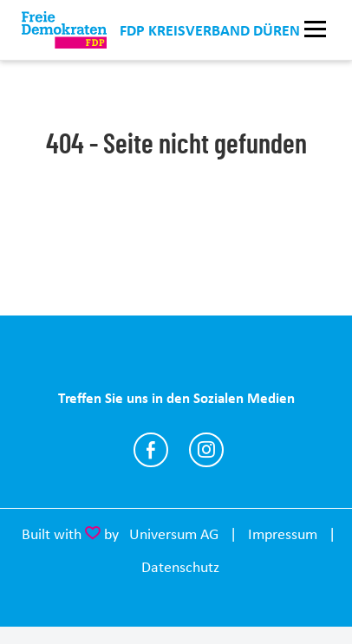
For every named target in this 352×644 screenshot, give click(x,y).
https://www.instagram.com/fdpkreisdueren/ (206, 450)
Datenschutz (180, 567)
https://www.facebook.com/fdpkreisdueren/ (151, 450)
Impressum (283, 534)
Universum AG (174, 534)
